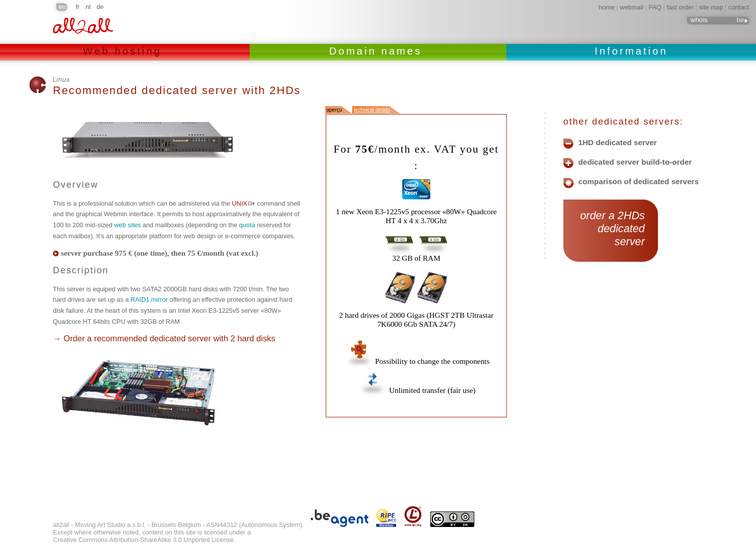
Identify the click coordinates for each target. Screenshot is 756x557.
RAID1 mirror (149, 300)
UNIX (240, 203)
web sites (127, 225)
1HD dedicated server (618, 143)
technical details (372, 110)
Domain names (378, 51)
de (100, 7)
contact (739, 7)
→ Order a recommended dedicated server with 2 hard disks (164, 339)
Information (631, 51)
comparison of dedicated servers (639, 182)
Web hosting (125, 51)
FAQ (655, 7)
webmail (632, 7)
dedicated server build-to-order (635, 162)
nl (88, 7)
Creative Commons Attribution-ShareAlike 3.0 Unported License (143, 540)
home (607, 7)
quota (247, 225)
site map (711, 7)
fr (78, 7)
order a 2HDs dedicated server (611, 229)
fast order (680, 7)
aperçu (334, 110)
